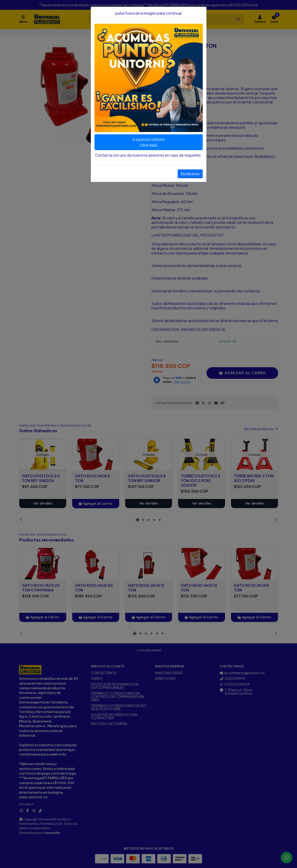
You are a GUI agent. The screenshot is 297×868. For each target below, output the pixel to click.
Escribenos (190, 174)
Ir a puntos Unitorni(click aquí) (148, 142)
